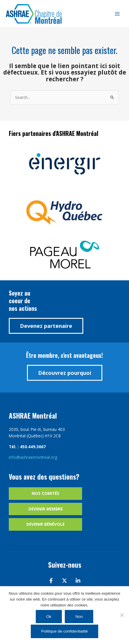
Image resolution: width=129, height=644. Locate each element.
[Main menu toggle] (117, 14)
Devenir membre (46, 509)
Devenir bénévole (45, 524)
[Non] (122, 615)
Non (79, 617)
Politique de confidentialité (65, 631)
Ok (49, 617)
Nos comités (45, 493)
